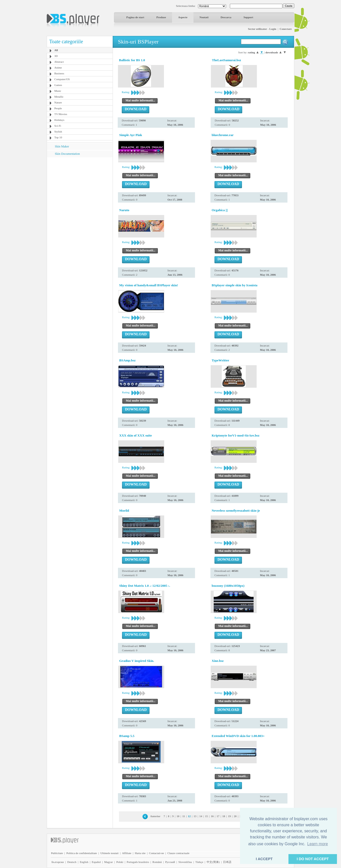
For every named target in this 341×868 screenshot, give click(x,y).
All (56, 50)
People (58, 108)
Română (157, 862)
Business (59, 73)
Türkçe (199, 862)
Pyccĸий (170, 862)
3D (56, 56)
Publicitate (57, 853)
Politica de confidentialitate (82, 853)
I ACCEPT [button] (264, 859)
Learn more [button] (318, 844)
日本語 (227, 862)
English (84, 862)
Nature (58, 102)
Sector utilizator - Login (262, 29)
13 (195, 816)
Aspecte (183, 17)
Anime (58, 68)
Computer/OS (62, 79)
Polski (120, 862)
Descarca (226, 17)
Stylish (58, 132)
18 (224, 816)
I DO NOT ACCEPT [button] (313, 859)
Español (96, 862)
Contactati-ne (156, 853)
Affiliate (127, 853)
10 (178, 816)
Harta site (140, 853)
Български (58, 862)
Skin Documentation (67, 154)
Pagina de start (135, 17)
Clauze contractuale (178, 853)
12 (189, 816)
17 (218, 816)
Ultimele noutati (109, 853)
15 (206, 816)
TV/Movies (61, 114)
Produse (161, 17)
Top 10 (58, 137)
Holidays (59, 120)
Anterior (155, 816)
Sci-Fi (58, 126)
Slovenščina (185, 862)
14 (201, 816)
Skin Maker (62, 146)
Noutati (204, 17)
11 (184, 816)
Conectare (286, 29)
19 (229, 816)
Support (248, 17)
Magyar (108, 862)
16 (212, 816)
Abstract (59, 62)
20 (235, 816)
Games (58, 85)
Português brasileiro (138, 862)
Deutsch (72, 862)
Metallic (59, 97)
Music (58, 91)
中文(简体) (213, 862)
